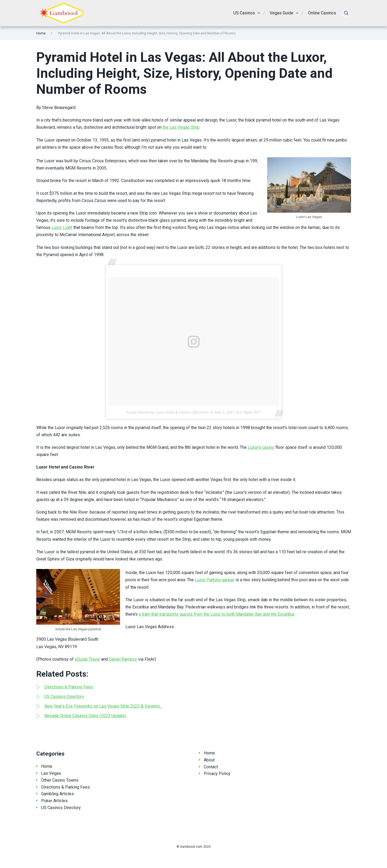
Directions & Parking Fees (65, 787)
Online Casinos (322, 13)
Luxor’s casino (261, 447)
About (209, 760)
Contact (211, 767)
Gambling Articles (57, 794)
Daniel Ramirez (123, 659)
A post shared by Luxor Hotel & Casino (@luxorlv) (167, 412)
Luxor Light (62, 227)
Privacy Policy (217, 774)
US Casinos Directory (61, 808)
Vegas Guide (282, 13)
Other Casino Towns (60, 780)
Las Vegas (51, 773)
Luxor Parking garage (215, 580)
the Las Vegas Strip (181, 127)
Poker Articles (54, 801)
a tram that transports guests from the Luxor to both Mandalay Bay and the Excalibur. (217, 614)
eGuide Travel (87, 659)
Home (41, 33)
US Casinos (244, 13)
